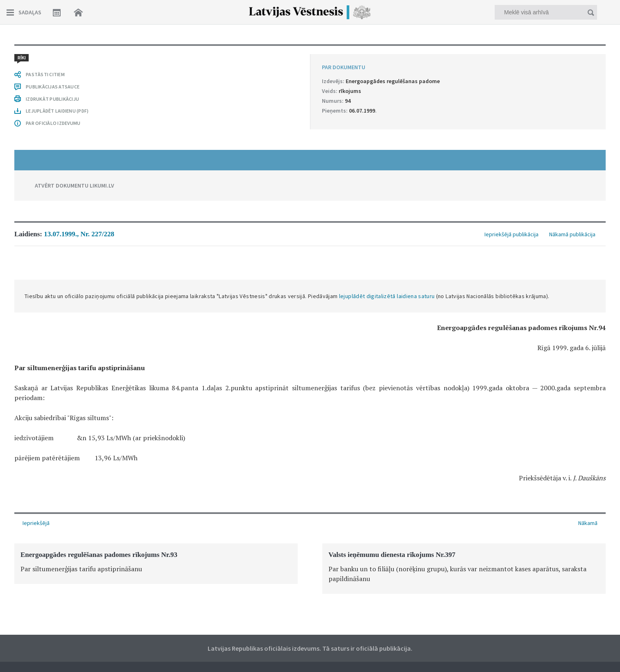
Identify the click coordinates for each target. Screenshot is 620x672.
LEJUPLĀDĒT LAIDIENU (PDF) (57, 111)
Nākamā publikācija (572, 234)
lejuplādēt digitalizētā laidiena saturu (387, 296)
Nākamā (588, 523)
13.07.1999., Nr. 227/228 (79, 234)
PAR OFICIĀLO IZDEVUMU (53, 123)
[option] (156, 564)
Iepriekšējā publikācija (511, 234)
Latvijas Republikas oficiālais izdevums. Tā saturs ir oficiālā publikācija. (310, 648)
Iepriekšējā (36, 523)
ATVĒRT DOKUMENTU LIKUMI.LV (75, 186)
